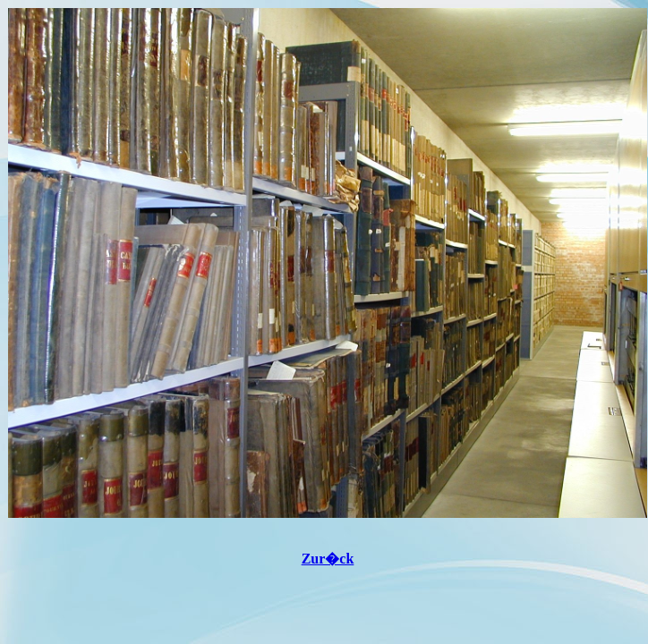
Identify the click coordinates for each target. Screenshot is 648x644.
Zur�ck (328, 559)
